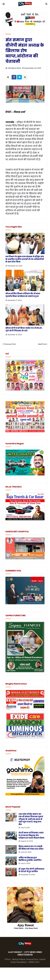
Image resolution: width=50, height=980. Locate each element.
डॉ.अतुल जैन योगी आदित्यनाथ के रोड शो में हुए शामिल (31, 870)
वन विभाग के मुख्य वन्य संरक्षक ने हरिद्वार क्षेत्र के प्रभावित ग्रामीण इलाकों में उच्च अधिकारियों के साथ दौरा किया (25, 259)
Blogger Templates (23, 971)
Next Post (42, 344)
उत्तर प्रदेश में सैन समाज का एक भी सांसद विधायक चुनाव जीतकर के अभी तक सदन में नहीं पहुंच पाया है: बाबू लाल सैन (31, 819)
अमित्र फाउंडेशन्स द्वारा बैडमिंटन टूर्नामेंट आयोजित (30, 859)
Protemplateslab (25, 974)
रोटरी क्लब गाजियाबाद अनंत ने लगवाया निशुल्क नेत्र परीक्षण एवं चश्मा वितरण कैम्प (31, 835)
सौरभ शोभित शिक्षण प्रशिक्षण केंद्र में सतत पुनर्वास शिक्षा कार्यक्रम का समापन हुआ (23, 295)
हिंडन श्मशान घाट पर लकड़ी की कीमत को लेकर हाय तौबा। (31, 848)
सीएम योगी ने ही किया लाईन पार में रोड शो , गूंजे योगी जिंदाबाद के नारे (24, 329)
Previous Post (10, 344)
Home (8, 34)
